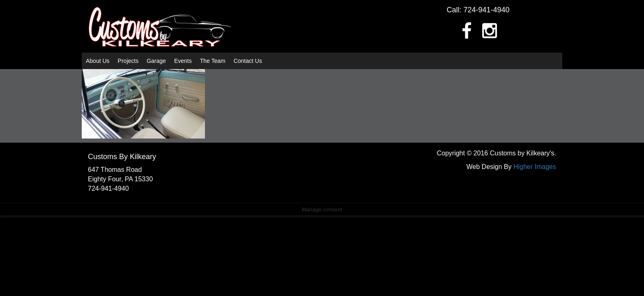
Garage (156, 61)
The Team (213, 61)
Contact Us (248, 61)
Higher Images (535, 167)
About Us (98, 61)
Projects (128, 61)
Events (183, 61)
